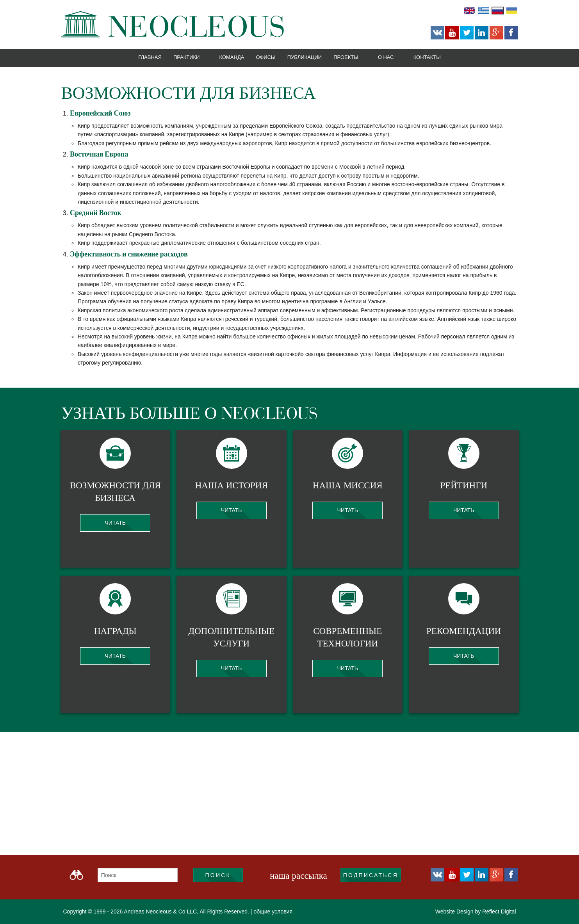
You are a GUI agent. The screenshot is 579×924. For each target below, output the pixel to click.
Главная (150, 57)
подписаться (371, 875)
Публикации (305, 57)
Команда (232, 57)
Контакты (427, 57)
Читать (115, 523)
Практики (187, 57)
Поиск (218, 875)
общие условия (273, 912)
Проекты (346, 57)
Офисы (265, 57)
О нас (386, 57)
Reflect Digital (499, 912)
